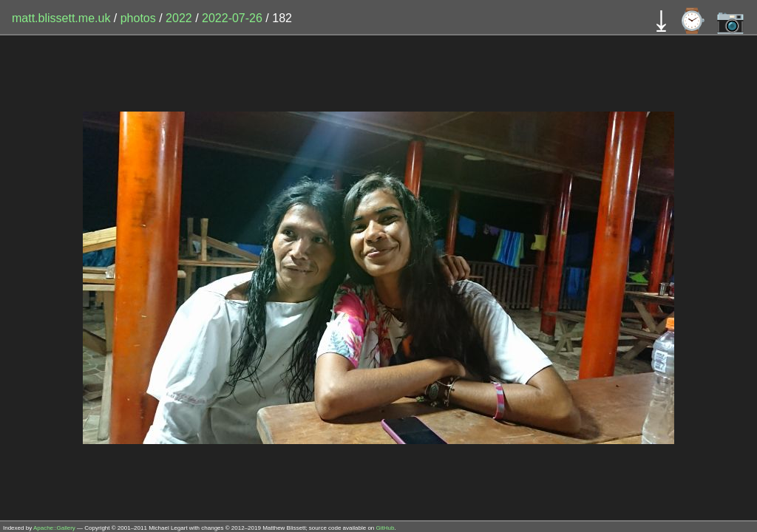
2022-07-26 (232, 18)
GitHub (386, 528)
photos (138, 18)
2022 (179, 18)
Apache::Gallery (54, 528)
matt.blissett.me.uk (61, 18)
